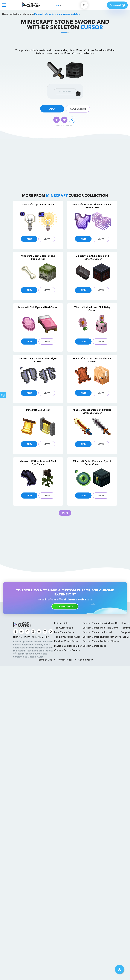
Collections (15, 14)
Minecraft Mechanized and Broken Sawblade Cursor (92, 411)
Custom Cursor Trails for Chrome (101, 641)
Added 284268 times (65, 126)
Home (5, 14)
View (47, 239)
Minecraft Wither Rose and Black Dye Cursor (38, 463)
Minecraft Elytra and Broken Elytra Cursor (38, 360)
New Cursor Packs (64, 632)
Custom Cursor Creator (67, 650)
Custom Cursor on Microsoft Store (102, 637)
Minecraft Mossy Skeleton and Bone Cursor (38, 257)
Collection (78, 109)
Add (52, 109)
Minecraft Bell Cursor (38, 410)
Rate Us (125, 637)
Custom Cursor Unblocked (97, 632)
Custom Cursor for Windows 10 (100, 623)
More (65, 513)
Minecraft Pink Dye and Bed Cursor (38, 307)
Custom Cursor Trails (94, 646)
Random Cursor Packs (66, 641)
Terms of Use (45, 660)
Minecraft (28, 14)
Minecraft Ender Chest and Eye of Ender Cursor (92, 463)
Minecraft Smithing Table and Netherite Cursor (92, 257)
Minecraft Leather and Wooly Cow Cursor (92, 360)
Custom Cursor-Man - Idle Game (100, 628)
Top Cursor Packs (64, 628)
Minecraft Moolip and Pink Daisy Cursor (92, 309)
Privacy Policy (65, 660)
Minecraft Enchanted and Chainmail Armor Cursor (92, 206)
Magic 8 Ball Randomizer (68, 646)
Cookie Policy (85, 660)
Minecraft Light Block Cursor (38, 204)
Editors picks (61, 623)
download (65, 606)
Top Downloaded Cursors (68, 637)
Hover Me (65, 91)
